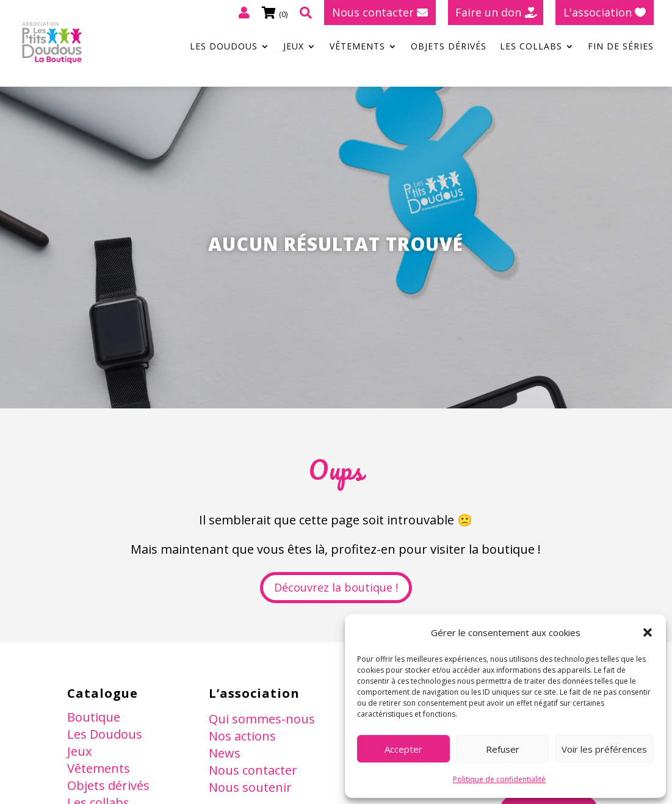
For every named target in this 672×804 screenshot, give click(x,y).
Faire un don (488, 12)
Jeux (294, 47)
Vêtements (357, 47)
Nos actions (242, 736)
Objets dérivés (449, 47)
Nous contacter (373, 12)
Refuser (503, 749)
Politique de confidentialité (499, 779)
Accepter (403, 749)
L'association (598, 12)
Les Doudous (224, 47)
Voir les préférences (604, 749)
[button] (648, 632)
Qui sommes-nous (262, 719)
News (225, 753)
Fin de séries (621, 47)
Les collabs (531, 47)
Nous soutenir (250, 787)
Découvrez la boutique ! (336, 587)
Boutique (94, 717)
